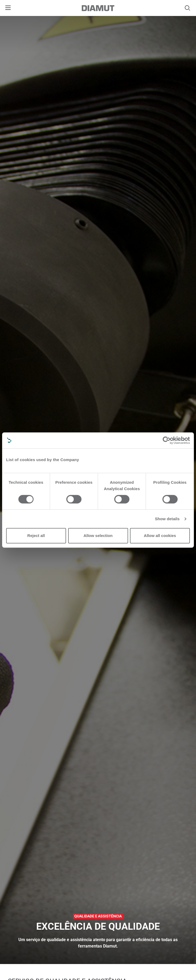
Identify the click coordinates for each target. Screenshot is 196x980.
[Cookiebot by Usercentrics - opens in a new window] (167, 440)
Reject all (36, 536)
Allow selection (98, 536)
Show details (167, 519)
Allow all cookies (160, 536)
